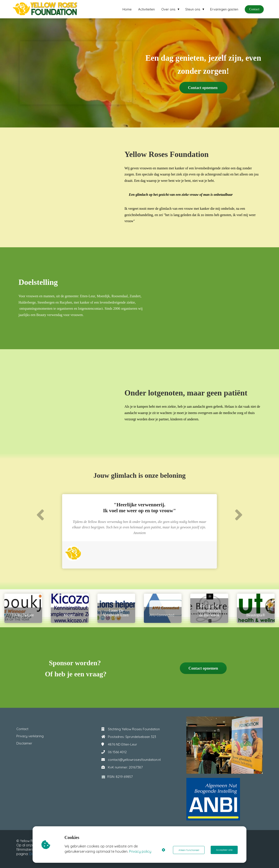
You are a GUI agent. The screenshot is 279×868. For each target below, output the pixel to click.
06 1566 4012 (117, 752)
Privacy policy (140, 851)
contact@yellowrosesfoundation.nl (134, 760)
